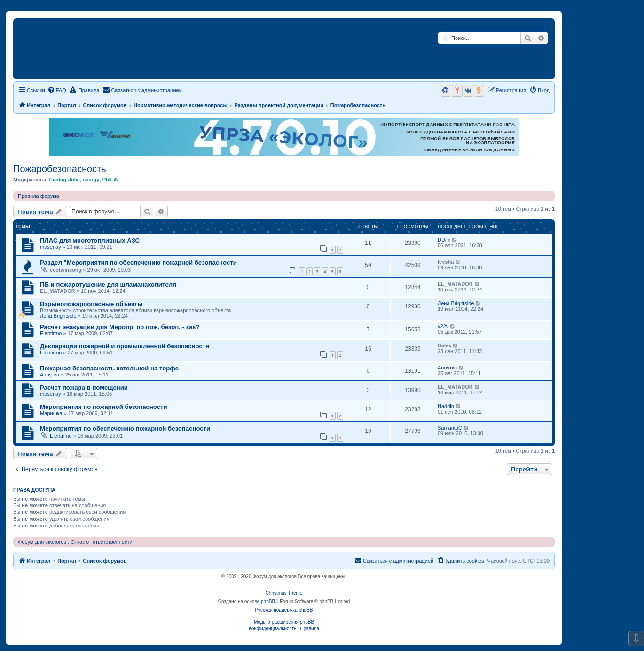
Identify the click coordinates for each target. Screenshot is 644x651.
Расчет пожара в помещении (84, 388)
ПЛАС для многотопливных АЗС (90, 240)
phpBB (268, 601)
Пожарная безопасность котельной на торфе (109, 368)
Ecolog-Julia (64, 180)
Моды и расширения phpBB (284, 622)
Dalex (444, 345)
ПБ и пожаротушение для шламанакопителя (108, 285)
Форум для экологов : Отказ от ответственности (75, 542)
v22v (443, 326)
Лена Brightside (58, 316)
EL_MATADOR (58, 291)
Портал (67, 105)
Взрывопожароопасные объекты (91, 304)
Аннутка (50, 375)
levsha (446, 262)
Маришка (51, 413)
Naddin (446, 406)
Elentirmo (51, 333)
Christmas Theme (284, 593)
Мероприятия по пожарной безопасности (104, 407)
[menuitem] (57, 90)
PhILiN (111, 180)
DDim (444, 240)
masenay (51, 247)
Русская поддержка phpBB (284, 610)
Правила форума (39, 196)
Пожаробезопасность (60, 169)
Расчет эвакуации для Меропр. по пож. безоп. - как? (120, 327)
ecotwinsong (66, 270)
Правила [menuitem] (85, 90)
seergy (91, 180)
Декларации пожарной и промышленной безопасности (125, 346)
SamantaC (450, 428)
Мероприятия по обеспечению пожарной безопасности (125, 428)
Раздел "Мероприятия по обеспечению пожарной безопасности (138, 263)
